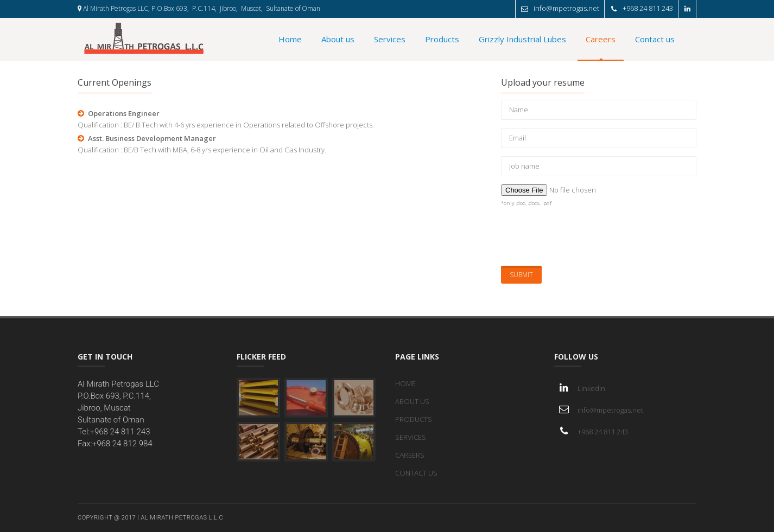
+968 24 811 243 (650, 8)
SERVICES (411, 437)
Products (442, 39)
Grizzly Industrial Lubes (522, 39)
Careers (601, 39)
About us (338, 39)
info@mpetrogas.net (569, 8)
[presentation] (583, 236)
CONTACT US (416, 473)
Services (390, 39)
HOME (405, 383)
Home (290, 39)
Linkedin (591, 388)
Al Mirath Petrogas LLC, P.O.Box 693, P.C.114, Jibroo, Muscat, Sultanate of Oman (199, 8)
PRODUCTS (414, 419)
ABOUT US (412, 401)
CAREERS (410, 455)
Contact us (655, 39)
